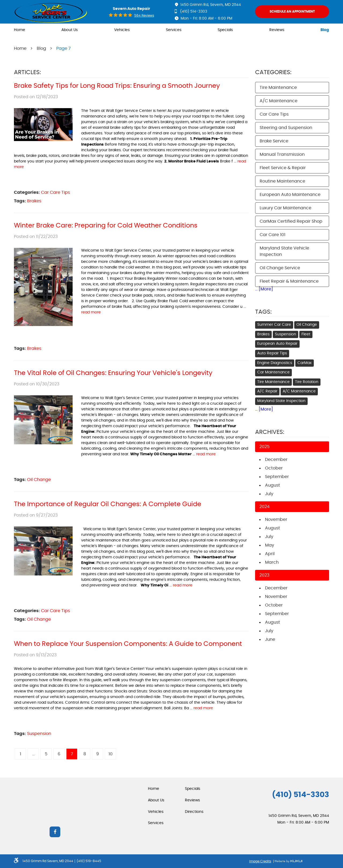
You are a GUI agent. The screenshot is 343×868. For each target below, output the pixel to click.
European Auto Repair (277, 344)
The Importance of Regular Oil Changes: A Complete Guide (108, 504)
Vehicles (122, 30)
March (272, 562)
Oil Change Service (280, 268)
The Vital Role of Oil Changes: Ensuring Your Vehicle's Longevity (113, 373)
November (276, 520)
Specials (225, 30)
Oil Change (39, 480)
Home (20, 30)
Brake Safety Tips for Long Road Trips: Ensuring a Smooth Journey (117, 86)
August (273, 485)
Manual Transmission (282, 154)
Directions (194, 812)
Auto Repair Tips (272, 353)
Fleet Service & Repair (283, 168)
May (270, 545)
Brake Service (274, 141)
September (277, 477)
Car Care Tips (55, 192)
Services (174, 30)
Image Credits (260, 861)
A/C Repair (267, 391)
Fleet (306, 334)
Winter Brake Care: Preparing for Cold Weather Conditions (106, 226)
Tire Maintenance (278, 88)
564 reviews (144, 16)
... (33, 754)
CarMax (305, 363)
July (269, 494)
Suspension (39, 734)
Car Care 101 (273, 235)
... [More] (264, 289)
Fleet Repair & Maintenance (289, 281)
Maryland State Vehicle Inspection (284, 251)
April (270, 554)
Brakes (34, 201)
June (270, 639)
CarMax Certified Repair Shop (291, 221)
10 (111, 754)
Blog (325, 30)
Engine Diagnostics (275, 363)
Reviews (277, 30)
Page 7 (64, 48)
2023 (264, 575)
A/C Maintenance (279, 101)
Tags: (263, 312)
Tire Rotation (307, 382)
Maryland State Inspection (281, 401)
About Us (70, 30)
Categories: (273, 72)
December (276, 460)
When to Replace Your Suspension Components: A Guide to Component (128, 644)
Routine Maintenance (282, 181)
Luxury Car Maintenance (286, 208)
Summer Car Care (274, 325)
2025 (264, 447)
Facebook (55, 832)
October (274, 468)
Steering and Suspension (286, 128)
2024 (264, 507)
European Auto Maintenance (290, 195)
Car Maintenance (273, 372)
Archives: (270, 432)
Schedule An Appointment (292, 12)
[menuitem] (20, 30)
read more (91, 312)
